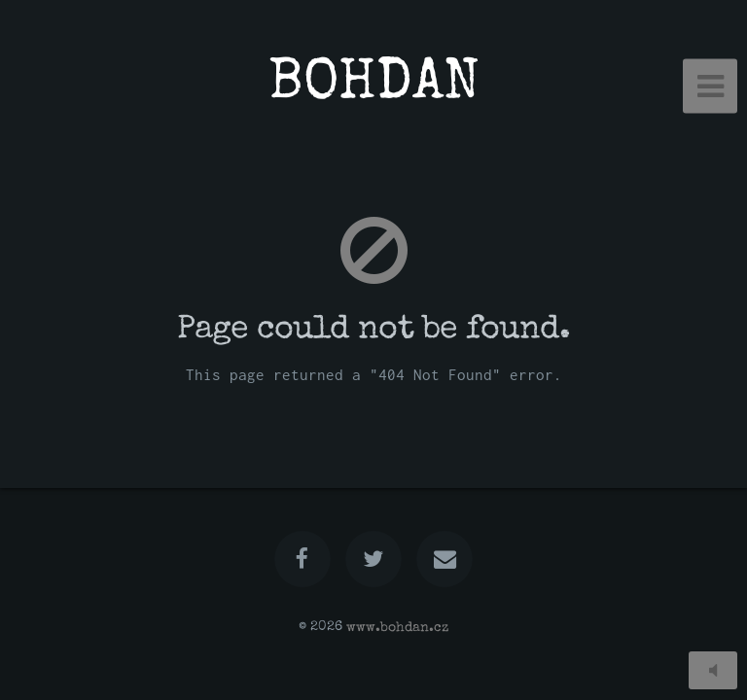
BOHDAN (374, 86)
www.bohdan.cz (397, 627)
